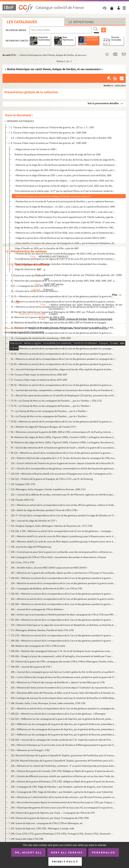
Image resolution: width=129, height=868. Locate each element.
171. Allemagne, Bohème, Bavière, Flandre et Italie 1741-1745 (42, 630)
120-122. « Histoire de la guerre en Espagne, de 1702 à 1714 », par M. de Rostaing (52, 479)
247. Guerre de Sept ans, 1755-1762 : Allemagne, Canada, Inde (42, 828)
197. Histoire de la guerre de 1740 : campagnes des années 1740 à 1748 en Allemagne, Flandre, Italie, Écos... (64, 661)
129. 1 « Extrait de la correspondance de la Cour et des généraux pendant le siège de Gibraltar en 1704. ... (64, 515)
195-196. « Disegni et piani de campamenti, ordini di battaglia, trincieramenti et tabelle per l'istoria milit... (62, 656)
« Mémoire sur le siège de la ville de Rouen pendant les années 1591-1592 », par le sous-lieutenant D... (66, 165)
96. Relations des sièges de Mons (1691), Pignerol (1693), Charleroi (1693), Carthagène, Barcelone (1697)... (64, 442)
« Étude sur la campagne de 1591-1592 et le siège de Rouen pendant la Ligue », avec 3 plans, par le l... (66, 170)
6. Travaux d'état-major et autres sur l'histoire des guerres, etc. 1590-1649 (49, 143)
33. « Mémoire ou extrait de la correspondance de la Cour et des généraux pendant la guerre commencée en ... (64, 343)
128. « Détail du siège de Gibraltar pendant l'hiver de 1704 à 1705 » (45, 510)
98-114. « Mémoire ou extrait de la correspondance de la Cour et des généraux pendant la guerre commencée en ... (62, 453)
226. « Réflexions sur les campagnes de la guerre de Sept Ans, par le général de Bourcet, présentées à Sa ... (64, 729)
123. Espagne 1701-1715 (23, 484)
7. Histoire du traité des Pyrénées (28, 275)
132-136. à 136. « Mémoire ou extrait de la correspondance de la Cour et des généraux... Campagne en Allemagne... (62, 531)
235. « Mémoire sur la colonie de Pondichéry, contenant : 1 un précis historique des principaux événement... (64, 766)
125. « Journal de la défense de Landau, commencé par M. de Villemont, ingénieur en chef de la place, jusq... (64, 494)
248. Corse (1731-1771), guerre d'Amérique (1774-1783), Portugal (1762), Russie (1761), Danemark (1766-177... (62, 834)
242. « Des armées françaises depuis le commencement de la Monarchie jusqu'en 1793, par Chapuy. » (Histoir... (64, 802)
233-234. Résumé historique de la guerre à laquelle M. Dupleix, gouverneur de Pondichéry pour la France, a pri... (64, 761)
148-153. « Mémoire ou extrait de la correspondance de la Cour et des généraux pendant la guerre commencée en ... (62, 578)
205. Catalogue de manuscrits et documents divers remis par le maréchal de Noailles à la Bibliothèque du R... (64, 698)
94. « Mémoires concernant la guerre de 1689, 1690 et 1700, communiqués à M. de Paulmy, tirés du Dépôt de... (62, 432)
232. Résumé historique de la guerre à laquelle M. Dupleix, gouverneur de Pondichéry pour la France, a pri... (64, 755)
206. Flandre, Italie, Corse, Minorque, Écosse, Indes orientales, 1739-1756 (48, 703)
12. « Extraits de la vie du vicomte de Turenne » (35, 291)
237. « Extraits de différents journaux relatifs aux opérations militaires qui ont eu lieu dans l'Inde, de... (63, 776)
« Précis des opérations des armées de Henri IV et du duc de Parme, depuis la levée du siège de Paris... (66, 160)
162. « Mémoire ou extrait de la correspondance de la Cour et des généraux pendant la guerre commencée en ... (64, 599)
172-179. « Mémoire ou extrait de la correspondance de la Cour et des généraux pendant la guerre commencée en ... (62, 635)
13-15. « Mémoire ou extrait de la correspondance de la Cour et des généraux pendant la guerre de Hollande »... (62, 296)
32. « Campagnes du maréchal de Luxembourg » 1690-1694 (41, 338)
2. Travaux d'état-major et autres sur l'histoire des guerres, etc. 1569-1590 (49, 133)
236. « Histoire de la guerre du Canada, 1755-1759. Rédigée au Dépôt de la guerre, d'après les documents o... (64, 771)
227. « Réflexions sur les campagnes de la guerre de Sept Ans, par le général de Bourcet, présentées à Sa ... (64, 734)
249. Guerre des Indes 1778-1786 (27, 839)
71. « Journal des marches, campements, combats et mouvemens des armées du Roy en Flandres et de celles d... (64, 390)
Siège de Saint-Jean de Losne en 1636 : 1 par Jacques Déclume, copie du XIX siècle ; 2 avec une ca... (66, 222)
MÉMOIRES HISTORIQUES (20, 121)
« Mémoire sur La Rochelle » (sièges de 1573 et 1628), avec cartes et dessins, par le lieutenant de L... (65, 233)
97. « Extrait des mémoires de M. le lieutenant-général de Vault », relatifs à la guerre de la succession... (63, 448)
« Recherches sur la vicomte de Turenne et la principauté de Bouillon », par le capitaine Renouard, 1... (66, 201)
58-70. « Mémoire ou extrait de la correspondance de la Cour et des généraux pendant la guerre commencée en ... (62, 385)
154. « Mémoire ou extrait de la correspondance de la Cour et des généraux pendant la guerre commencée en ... (64, 583)
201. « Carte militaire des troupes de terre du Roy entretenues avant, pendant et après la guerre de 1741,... (64, 677)
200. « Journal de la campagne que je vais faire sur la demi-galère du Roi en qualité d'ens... (64, 672)
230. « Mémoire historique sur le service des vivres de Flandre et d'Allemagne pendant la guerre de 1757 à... (64, 745)
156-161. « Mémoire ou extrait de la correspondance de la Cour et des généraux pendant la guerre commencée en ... (62, 594)
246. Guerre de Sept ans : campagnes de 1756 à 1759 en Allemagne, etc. (47, 823)
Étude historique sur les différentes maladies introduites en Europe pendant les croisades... (61, 264)
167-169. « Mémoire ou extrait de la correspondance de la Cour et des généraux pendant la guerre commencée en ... (62, 620)
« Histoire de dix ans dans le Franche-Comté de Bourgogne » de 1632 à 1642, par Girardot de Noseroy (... (66, 254)
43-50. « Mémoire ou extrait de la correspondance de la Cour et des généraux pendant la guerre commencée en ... (62, 354)
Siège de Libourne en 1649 (28, 269)
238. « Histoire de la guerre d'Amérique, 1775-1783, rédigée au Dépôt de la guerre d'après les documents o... (64, 781)
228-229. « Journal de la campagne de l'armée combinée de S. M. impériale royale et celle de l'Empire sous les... (62, 740)
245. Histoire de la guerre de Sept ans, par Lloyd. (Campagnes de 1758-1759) (50, 818)
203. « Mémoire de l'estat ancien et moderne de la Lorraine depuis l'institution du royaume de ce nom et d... (64, 688)
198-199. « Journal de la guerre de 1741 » (31, 667)
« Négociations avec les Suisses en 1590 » (36, 149)
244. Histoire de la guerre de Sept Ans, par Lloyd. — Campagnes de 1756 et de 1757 (53, 813)
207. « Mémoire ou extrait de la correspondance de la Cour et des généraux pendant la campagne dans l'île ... (64, 708)
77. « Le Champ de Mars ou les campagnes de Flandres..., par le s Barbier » (49, 411)
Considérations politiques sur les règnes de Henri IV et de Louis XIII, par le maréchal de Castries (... (65, 259)
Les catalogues (22, 22)
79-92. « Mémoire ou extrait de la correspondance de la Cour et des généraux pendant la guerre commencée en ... (62, 421)
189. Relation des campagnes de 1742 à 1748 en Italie (38, 646)
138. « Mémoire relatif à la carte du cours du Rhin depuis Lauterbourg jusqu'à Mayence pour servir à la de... (64, 541)
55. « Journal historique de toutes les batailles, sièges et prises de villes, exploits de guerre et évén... (62, 369)
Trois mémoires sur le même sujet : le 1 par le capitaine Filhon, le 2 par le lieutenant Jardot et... (65, 191)
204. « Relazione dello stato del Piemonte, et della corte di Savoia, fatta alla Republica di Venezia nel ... (64, 693)
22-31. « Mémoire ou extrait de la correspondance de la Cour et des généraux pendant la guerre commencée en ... (62, 333)
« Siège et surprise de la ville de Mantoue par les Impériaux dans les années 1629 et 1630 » (60, 238)
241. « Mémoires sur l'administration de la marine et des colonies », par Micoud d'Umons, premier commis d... (64, 797)
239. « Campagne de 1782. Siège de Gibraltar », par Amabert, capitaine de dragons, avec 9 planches (62, 787)
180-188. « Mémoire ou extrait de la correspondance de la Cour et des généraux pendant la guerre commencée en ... (62, 641)
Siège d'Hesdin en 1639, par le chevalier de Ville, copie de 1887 (47, 248)
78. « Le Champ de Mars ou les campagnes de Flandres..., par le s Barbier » (49, 416)
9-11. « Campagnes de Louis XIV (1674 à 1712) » (35, 286)
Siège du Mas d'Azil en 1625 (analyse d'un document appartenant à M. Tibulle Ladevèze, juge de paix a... (66, 217)
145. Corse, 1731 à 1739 (23, 562)
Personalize (104, 852)
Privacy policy (65, 862)
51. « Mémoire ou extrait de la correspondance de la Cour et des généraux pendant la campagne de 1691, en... (64, 359)
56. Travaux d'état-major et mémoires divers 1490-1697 (39, 375)
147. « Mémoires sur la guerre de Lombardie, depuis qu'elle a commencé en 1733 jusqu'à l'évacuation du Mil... (64, 573)
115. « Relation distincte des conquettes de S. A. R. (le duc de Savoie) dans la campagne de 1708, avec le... (64, 458)
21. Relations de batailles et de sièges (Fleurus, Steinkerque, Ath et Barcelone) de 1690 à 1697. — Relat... (64, 328)
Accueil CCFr (9, 55)
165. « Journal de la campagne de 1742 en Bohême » (37, 609)
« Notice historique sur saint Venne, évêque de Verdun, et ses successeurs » (53, 196)
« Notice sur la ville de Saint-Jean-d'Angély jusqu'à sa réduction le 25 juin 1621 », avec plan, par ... (65, 212)
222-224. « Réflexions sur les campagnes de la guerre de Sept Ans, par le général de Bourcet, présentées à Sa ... (62, 719)
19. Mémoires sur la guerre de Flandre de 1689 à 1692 (38, 317)
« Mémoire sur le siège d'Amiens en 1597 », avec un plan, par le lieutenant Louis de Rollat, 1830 (63, 175)
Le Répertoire (81, 22)
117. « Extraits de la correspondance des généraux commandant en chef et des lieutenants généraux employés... (64, 468)
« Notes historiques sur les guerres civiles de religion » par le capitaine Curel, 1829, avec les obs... (64, 186)
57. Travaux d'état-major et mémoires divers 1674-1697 (39, 380)
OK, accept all (28, 852)
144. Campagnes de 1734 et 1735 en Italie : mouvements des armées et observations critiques (58, 557)
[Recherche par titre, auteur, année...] (61, 30)
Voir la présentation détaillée (103, 103)
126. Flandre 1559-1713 (22, 500)
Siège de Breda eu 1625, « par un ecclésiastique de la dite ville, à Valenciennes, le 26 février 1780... (65, 227)
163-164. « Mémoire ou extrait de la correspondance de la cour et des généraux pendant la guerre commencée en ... (62, 604)
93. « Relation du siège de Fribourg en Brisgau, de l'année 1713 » (44, 427)
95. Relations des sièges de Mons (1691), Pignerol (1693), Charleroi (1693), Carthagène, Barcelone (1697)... (64, 437)
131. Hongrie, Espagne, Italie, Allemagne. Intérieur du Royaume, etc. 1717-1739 (51, 526)
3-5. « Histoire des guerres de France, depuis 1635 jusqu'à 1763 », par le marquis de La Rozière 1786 (61, 138)
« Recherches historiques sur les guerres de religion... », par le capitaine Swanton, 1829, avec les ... (65, 180)
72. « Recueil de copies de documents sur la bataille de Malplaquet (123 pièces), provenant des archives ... (64, 395)
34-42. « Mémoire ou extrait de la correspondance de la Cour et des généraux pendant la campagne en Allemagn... (62, 348)
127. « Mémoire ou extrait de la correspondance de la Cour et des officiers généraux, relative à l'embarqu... (64, 505)
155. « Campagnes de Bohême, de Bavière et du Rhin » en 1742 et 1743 (46, 588)
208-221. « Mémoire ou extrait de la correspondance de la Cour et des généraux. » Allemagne (58, 714)
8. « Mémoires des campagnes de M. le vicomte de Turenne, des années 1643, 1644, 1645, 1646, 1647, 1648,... (64, 281)
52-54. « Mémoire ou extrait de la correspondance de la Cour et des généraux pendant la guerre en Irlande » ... (62, 364)
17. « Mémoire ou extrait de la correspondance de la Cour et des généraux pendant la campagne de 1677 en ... (64, 307)
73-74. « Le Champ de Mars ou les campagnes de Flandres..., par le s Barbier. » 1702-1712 (56, 401)
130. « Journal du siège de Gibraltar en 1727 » (34, 521)
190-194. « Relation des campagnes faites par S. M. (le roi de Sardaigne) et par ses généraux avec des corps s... (62, 651)
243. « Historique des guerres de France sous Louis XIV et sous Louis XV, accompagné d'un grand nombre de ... (64, 808)
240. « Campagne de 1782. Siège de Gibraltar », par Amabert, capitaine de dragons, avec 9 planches (62, 792)
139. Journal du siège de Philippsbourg (31, 547)
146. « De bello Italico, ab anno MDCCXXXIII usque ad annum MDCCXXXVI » (49, 568)
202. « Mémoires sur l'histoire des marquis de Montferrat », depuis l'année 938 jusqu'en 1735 (58, 682)
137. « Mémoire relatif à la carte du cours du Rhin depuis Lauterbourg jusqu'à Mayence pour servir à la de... (64, 536)
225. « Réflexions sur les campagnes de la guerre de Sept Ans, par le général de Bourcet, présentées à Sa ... (64, 724)
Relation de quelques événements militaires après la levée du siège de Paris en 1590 (58, 154)
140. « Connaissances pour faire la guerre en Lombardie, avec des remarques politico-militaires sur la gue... (62, 552)
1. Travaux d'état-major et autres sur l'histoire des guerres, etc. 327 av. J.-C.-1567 (52, 127)
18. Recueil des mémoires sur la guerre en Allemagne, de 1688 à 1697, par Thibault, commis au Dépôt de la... (64, 312)
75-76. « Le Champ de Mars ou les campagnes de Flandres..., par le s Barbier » (51, 406)
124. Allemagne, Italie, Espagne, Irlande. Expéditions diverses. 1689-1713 (48, 489)
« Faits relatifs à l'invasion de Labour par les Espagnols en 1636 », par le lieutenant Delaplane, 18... (65, 243)
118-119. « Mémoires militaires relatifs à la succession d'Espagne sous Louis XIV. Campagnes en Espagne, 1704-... (62, 474)
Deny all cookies (67, 852)
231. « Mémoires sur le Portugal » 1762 (30, 750)
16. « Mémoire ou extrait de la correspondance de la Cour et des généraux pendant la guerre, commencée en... (64, 301)
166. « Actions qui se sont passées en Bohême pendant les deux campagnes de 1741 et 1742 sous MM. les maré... (64, 614)
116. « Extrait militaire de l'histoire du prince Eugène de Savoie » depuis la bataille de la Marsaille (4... (63, 463)
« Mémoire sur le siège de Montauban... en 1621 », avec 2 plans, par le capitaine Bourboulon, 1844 (65, 207)
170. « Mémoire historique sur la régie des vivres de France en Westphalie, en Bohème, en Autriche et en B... (64, 625)
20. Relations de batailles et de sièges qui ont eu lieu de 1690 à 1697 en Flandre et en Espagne (58, 322)
